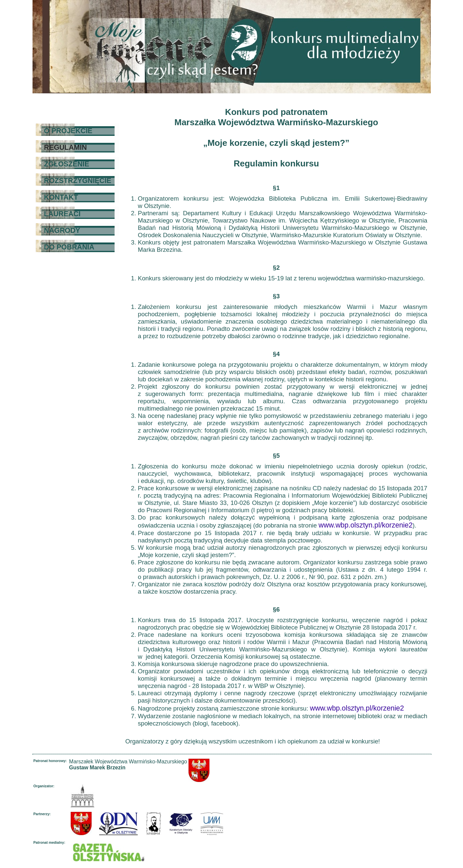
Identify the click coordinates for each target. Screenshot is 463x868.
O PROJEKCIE (68, 131)
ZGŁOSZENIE (67, 164)
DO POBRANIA (69, 247)
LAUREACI (62, 214)
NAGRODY (62, 231)
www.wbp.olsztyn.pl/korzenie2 (366, 525)
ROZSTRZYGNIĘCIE (78, 181)
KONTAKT (61, 197)
